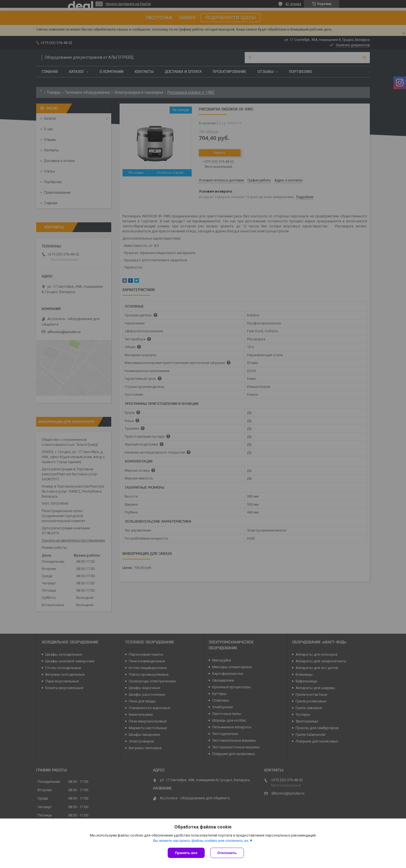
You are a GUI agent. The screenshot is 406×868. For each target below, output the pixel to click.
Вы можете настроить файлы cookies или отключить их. (201, 841)
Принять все (186, 853)
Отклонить (227, 853)
